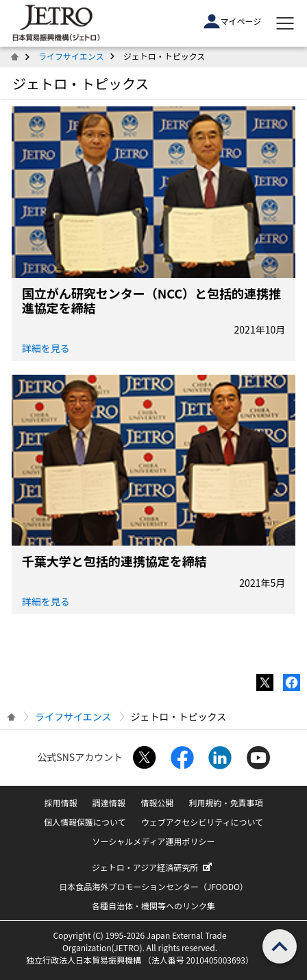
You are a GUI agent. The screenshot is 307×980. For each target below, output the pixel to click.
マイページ (232, 21)
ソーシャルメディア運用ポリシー (154, 841)
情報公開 (157, 803)
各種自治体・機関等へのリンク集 (153, 906)
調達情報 (109, 803)
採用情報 (61, 803)
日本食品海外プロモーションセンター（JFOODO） (153, 886)
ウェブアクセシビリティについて (202, 822)
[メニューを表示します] (285, 23)
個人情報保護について (85, 822)
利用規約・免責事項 (225, 803)
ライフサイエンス (71, 56)
